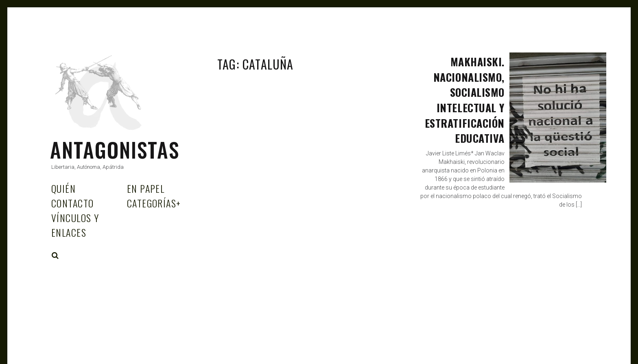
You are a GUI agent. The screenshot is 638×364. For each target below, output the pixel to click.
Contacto (73, 203)
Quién (63, 188)
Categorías (154, 203)
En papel (146, 188)
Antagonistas (115, 149)
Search (55, 255)
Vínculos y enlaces (75, 225)
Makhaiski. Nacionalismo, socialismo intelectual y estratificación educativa (465, 100)
